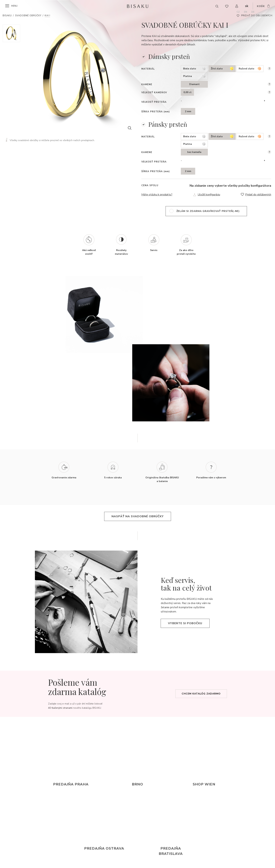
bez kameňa (194, 152)
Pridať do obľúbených (257, 16)
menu (14, 6)
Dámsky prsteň (169, 56)
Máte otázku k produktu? (157, 195)
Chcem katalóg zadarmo (201, 694)
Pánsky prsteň (168, 124)
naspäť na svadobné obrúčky (138, 516)
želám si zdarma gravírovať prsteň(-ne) (208, 211)
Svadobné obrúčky (28, 16)
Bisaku (7, 16)
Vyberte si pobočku (185, 623)
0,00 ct (187, 92)
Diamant (194, 84)
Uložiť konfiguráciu (209, 195)
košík (261, 6)
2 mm (188, 111)
